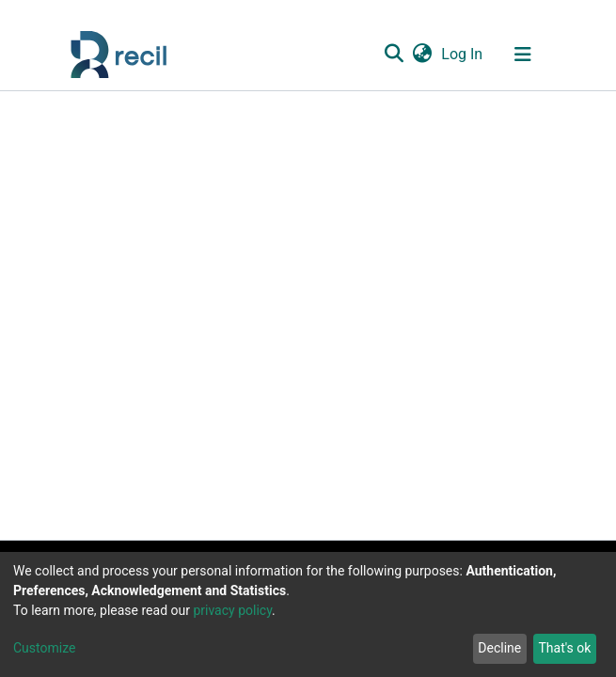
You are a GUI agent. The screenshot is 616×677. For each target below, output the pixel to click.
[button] (423, 55)
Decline (499, 648)
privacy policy (232, 610)
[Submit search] (395, 55)
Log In (463, 54)
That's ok (564, 648)
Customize (44, 648)
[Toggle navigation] (523, 55)
